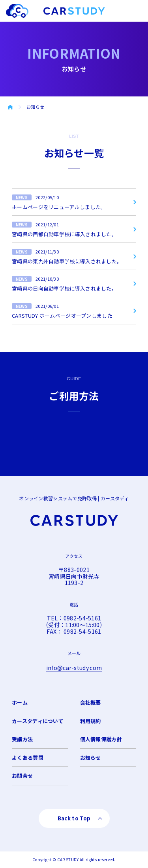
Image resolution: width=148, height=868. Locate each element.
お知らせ (91, 758)
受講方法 (22, 739)
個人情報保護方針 (101, 739)
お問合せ (22, 776)
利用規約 (91, 721)
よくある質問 (28, 758)
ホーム (20, 702)
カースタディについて (38, 721)
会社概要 (91, 702)
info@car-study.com (74, 668)
